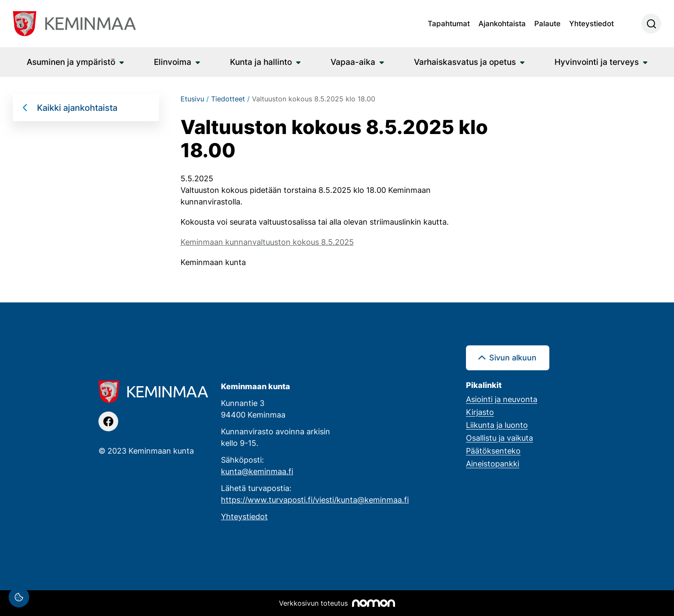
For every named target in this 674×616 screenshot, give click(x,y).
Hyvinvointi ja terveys (597, 62)
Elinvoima (173, 62)
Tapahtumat (449, 23)
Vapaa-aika (353, 62)
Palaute (547, 23)
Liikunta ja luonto (497, 425)
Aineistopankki (493, 464)
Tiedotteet (228, 99)
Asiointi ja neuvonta (502, 399)
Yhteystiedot (591, 23)
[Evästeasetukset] (19, 597)
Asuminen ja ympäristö (71, 62)
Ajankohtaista (502, 23)
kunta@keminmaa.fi (257, 471)
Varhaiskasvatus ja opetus (465, 62)
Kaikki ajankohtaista (77, 107)
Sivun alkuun (513, 357)
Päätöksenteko (493, 451)
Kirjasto (480, 412)
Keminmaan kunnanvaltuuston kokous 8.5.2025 (267, 242)
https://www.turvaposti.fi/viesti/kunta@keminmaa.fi (315, 500)
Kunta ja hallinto (261, 62)
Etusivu (192, 99)
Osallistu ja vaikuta (499, 438)
